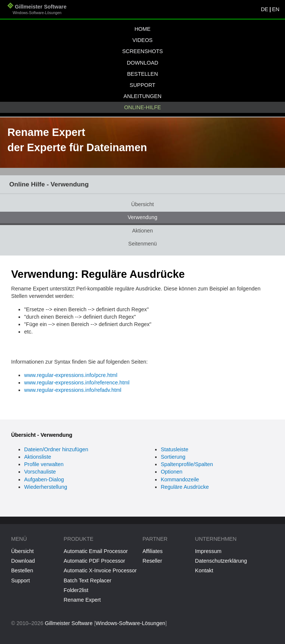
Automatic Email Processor (96, 551)
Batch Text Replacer (88, 580)
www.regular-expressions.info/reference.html (77, 383)
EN (276, 9)
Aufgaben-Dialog (44, 479)
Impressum (208, 551)
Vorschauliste (40, 472)
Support (142, 85)
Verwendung (142, 217)
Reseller (152, 561)
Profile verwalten (44, 464)
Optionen (171, 472)
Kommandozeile (180, 479)
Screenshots (142, 51)
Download (143, 63)
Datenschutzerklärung (221, 561)
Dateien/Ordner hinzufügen (56, 449)
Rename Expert (82, 600)
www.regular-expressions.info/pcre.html (71, 375)
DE (265, 9)
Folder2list (76, 590)
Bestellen (142, 74)
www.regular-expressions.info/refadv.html (73, 390)
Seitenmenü (143, 244)
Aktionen (142, 231)
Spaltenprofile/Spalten (187, 464)
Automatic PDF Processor (95, 561)
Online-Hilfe (142, 107)
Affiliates (153, 551)
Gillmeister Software (37, 10)
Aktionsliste (38, 457)
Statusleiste (174, 449)
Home (142, 29)
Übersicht (143, 204)
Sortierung (173, 457)
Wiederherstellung (46, 487)
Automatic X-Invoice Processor (100, 570)
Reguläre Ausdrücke (185, 487)
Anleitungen (142, 96)
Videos (142, 40)
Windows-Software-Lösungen (130, 623)
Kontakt (204, 570)
